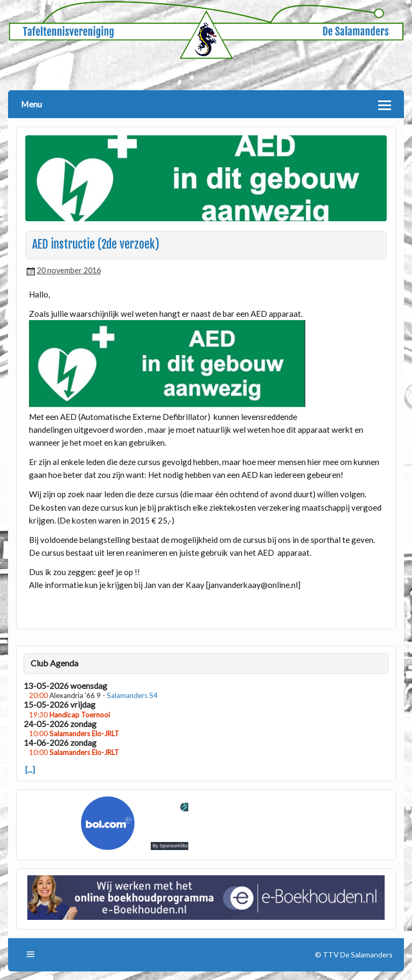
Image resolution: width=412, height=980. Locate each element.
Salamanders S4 (132, 695)
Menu (31, 104)
